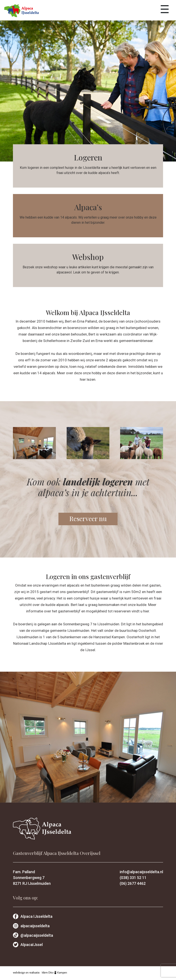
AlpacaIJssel (28, 945)
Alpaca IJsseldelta (33, 916)
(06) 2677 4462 (133, 883)
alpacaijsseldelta (31, 926)
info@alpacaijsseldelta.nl (141, 872)
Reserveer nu (88, 519)
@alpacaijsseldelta (33, 935)
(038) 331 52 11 (133, 878)
